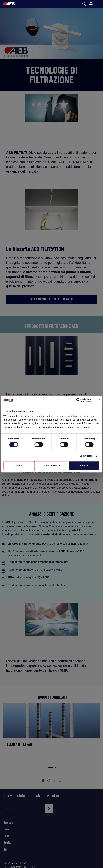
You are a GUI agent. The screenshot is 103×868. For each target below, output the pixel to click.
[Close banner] (98, 400)
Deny (19, 465)
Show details (87, 456)
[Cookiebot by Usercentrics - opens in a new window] (79, 400)
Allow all (84, 465)
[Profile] (91, 4)
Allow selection (51, 465)
